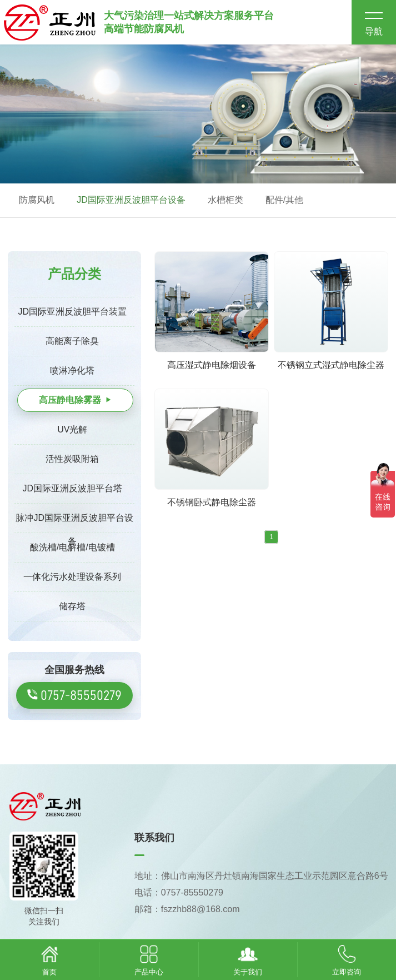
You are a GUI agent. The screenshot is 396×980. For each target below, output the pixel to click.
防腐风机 (37, 200)
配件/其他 (284, 200)
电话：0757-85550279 (179, 892)
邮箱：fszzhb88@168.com (187, 909)
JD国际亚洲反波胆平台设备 (131, 200)
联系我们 (154, 838)
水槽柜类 (225, 200)
